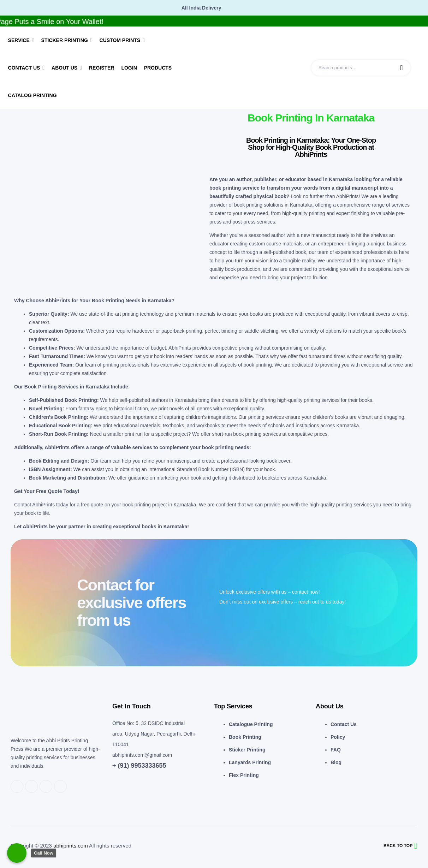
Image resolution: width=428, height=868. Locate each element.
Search (401, 68)
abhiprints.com (71, 846)
